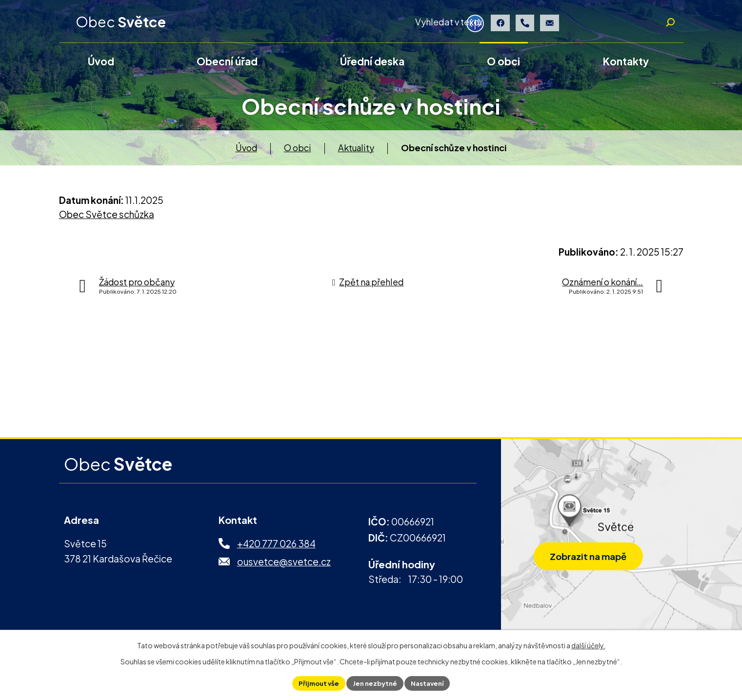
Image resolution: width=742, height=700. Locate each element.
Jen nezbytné (375, 682)
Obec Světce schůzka (107, 219)
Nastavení (431, 682)
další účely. (588, 644)
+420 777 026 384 (276, 548)
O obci (298, 151)
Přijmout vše (315, 682)
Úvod (246, 151)
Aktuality (356, 151)
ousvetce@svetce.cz (284, 565)
